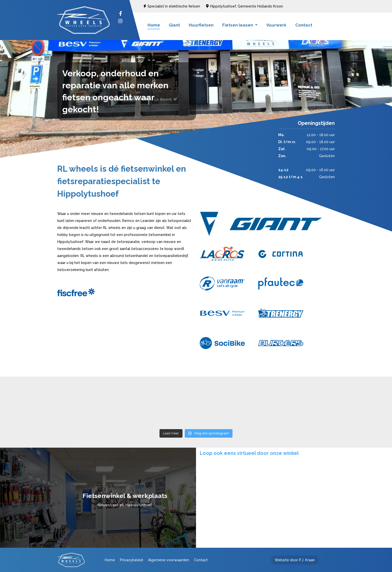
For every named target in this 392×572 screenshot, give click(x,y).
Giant (174, 25)
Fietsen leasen (238, 25)
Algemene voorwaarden (168, 560)
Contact (304, 25)
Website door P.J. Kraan (295, 560)
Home (154, 25)
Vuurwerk (276, 25)
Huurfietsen (201, 25)
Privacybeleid (131, 560)
